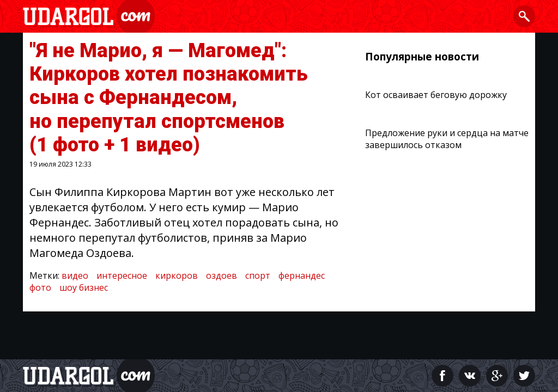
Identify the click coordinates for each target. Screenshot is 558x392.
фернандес (302, 275)
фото (40, 287)
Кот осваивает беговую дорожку (436, 95)
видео (75, 275)
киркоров (177, 275)
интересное (122, 275)
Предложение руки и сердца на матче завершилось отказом (447, 139)
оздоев (222, 275)
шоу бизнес (84, 287)
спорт (258, 275)
